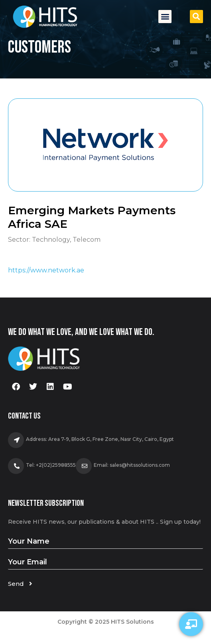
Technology (51, 240)
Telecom (87, 240)
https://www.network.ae (46, 270)
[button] (165, 17)
